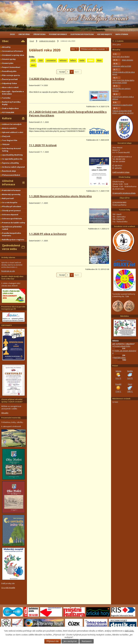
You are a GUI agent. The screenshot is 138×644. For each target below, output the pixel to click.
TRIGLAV (6, 144)
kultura (73, 60)
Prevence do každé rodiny (14, 223)
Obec (5, 41)
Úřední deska (39, 34)
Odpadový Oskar (10, 83)
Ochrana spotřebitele (12, 219)
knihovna (63, 60)
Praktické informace (11, 190)
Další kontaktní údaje (121, 172)
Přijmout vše (53, 641)
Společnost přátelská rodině (12, 228)
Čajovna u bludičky (10, 163)
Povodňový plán (9, 71)
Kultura (7, 118)
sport (33, 65)
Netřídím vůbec (120, 358)
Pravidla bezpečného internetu (12, 234)
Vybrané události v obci (13, 132)
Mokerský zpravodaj (11, 194)
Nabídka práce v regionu (13, 240)
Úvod (12, 34)
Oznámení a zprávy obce (13, 55)
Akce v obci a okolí (10, 87)
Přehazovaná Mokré (11, 175)
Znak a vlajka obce (10, 108)
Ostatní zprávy (9, 59)
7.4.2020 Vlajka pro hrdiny (47, 79)
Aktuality (6, 47)
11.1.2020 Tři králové (43, 145)
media (82, 60)
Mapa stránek (122, 34)
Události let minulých (47, 41)
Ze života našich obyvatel (13, 167)
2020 (41, 60)
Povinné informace (58, 34)
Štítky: (32, 57)
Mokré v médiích (9, 128)
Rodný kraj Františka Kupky (11, 103)
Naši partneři (8, 198)
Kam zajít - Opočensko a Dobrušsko (13, 93)
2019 (33, 60)
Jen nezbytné (70, 641)
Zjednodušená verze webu (11, 247)
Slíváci (99, 60)
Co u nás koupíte (10, 202)
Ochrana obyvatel (10, 215)
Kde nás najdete (105, 34)
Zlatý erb (6, 136)
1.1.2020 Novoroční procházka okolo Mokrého (60, 196)
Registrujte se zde (8, 271)
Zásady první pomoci (11, 210)
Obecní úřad (24, 34)
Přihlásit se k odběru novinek (94, 49)
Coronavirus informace (12, 51)
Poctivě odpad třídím (122, 346)
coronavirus (51, 60)
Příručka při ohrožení (12, 206)
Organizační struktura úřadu (124, 193)
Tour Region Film (10, 140)
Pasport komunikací (11, 67)
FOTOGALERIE (8, 112)
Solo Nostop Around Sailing (11, 150)
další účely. (129, 631)
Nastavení (87, 641)
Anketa (115, 341)
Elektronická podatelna (82, 34)
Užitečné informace (9, 183)
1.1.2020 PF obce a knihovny (48, 234)
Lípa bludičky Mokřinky (12, 155)
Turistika (6, 98)
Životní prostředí (10, 79)
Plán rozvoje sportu (11, 75)
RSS (75, 49)
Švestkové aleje (9, 171)
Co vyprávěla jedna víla (12, 159)
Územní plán (8, 63)
